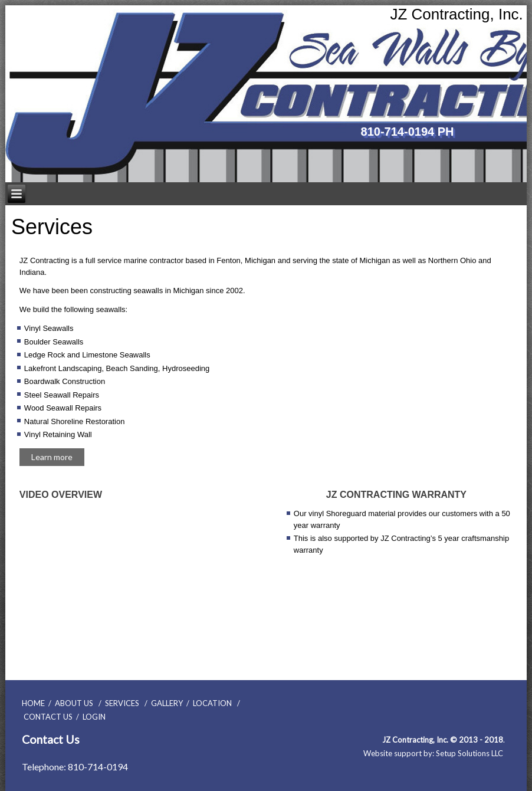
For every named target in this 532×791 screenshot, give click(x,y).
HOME (33, 703)
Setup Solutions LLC (469, 753)
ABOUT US (74, 703)
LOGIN (94, 717)
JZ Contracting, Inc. (456, 14)
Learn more (52, 457)
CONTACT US (48, 717)
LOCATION (212, 703)
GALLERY (167, 703)
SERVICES (122, 703)
